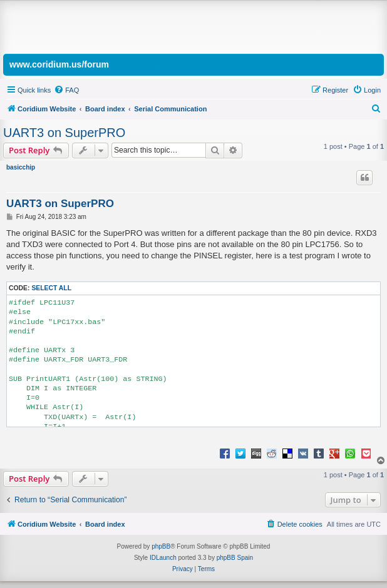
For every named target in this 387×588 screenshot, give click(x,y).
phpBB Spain (235, 558)
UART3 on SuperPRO (64, 133)
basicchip (21, 167)
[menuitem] (66, 90)
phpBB (161, 546)
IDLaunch (163, 558)
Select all (51, 288)
